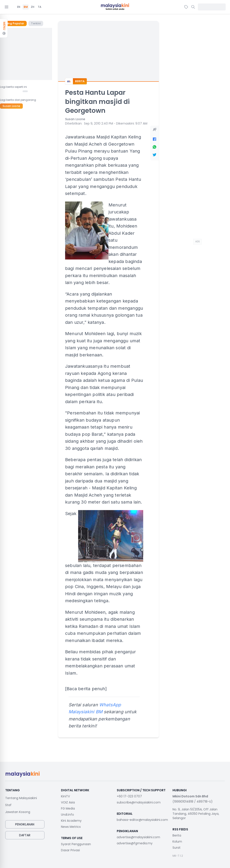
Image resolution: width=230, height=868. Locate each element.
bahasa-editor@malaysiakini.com (142, 820)
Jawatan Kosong (18, 812)
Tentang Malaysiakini (21, 798)
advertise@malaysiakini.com (138, 837)
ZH (33, 7)
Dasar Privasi (70, 850)
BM (26, 7)
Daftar (25, 835)
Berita (177, 835)
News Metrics (71, 827)
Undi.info (67, 815)
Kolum (177, 841)
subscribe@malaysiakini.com (139, 802)
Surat (177, 848)
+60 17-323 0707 (129, 796)
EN (19, 7)
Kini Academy (71, 821)
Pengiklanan (25, 824)
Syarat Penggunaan (76, 844)
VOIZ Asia (68, 802)
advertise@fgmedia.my (135, 843)
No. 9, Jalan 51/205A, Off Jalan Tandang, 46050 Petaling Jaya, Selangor (196, 814)
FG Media (68, 808)
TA (39, 7)
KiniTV (65, 796)
